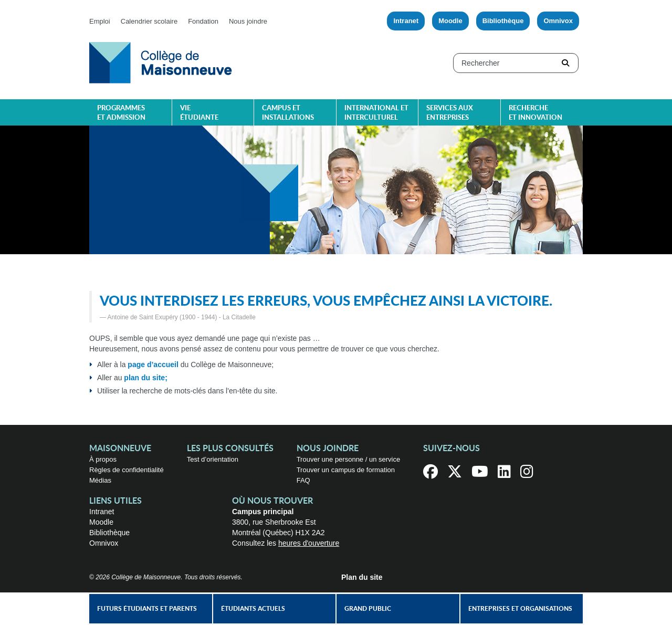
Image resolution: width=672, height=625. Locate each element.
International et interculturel (376, 113)
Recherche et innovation (535, 113)
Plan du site (362, 577)
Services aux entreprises (450, 113)
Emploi (100, 21)
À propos (103, 459)
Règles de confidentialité (127, 470)
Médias (100, 480)
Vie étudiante (199, 113)
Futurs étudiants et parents (147, 609)
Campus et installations (288, 113)
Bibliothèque (503, 21)
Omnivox (558, 21)
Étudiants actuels (253, 609)
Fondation (203, 21)
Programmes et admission (121, 113)
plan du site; (145, 378)
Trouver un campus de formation (346, 470)
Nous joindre (248, 21)
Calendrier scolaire (149, 21)
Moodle (450, 21)
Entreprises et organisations (520, 609)
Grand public (368, 609)
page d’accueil (153, 364)
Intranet (406, 21)
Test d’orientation (213, 459)
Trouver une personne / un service (349, 459)
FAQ (303, 480)
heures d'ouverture (309, 543)
